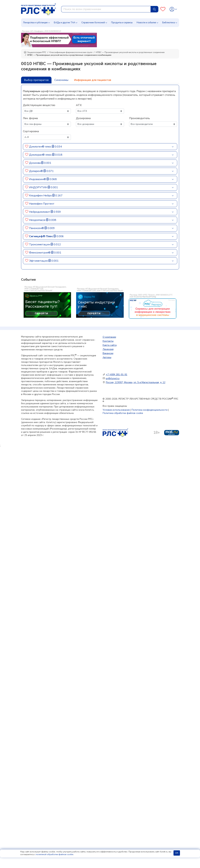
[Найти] (154, 9)
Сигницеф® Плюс (41, 236)
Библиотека (169, 23)
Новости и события (146, 23)
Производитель (140, 118)
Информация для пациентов (93, 80)
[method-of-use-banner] (59, 40)
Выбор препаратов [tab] (36, 80)
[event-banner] (153, 309)
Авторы (107, 357)
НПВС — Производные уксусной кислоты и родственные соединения (130, 52)
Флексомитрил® (40, 253)
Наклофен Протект (42, 204)
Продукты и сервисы (122, 23)
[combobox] (106, 9)
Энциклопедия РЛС (35, 52)
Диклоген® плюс (41, 147)
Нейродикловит (40, 212)
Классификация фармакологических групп (71, 52)
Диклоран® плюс (41, 155)
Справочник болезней (93, 23)
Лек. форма (30, 118)
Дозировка (83, 118)
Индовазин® (38, 179)
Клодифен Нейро (41, 196)
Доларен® (36, 171)
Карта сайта (110, 345)
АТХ (79, 105)
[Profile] (173, 9)
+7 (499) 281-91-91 (117, 375)
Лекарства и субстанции (35, 23)
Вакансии (108, 353)
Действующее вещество (39, 105)
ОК (177, 853)
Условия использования (116, 410)
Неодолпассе (38, 220)
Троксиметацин (40, 244)
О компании (109, 337)
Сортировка (31, 131)
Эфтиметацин (39, 261)
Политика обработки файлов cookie (123, 413)
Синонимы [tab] (61, 80)
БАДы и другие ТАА (64, 23)
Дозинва (35, 163)
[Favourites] (163, 9)
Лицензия (108, 349)
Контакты (108, 341)
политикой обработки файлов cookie (55, 854)
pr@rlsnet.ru (113, 378)
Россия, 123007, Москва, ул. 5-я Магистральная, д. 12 (136, 382)
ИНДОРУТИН (38, 187)
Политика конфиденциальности (150, 410)
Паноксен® (37, 228)
